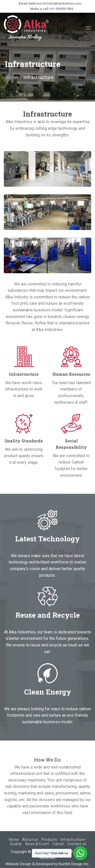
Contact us (77, 844)
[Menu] (88, 28)
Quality (16, 844)
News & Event (37, 844)
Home (12, 77)
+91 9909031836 (61, 9)
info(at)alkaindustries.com (62, 3)
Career (58, 844)
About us (30, 840)
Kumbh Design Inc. (74, 864)
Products (49, 840)
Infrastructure (73, 840)
